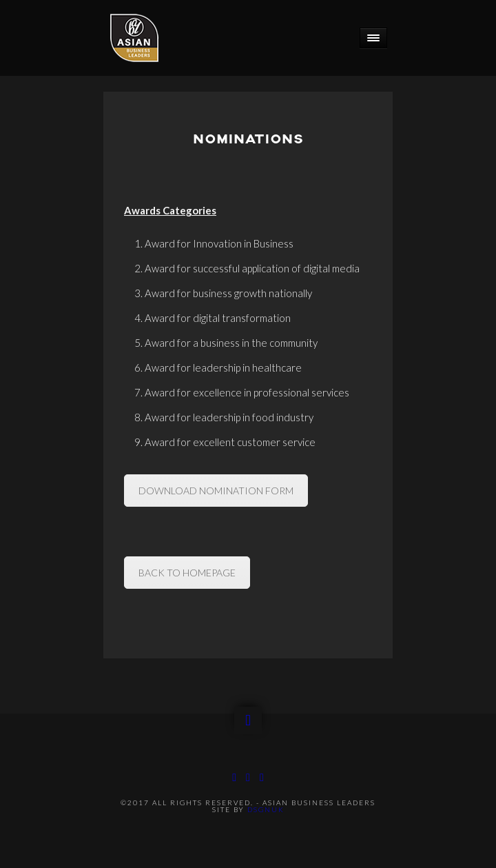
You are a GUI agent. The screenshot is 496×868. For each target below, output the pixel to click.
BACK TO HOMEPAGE (187, 573)
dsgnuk (266, 809)
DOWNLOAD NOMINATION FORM (216, 491)
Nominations (248, 140)
